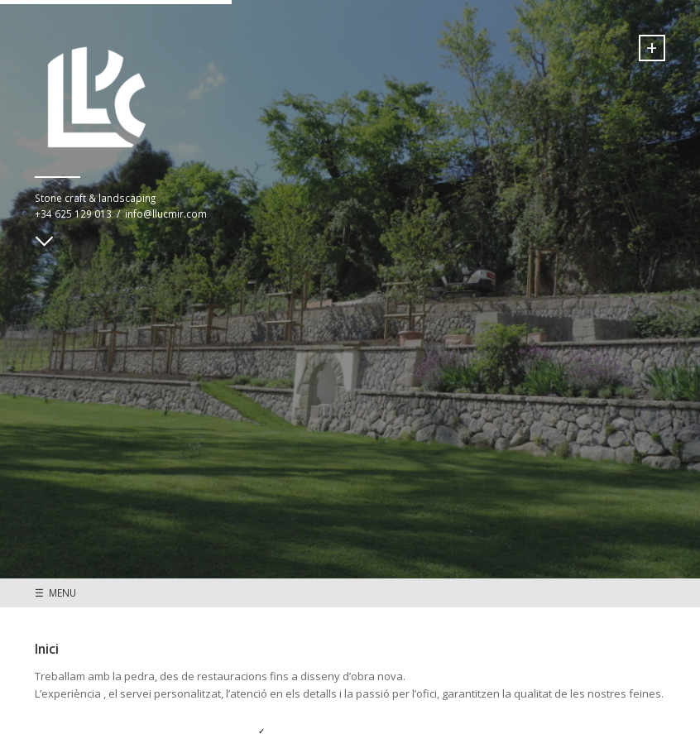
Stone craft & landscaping (95, 198)
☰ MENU (55, 592)
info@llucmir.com (166, 213)
